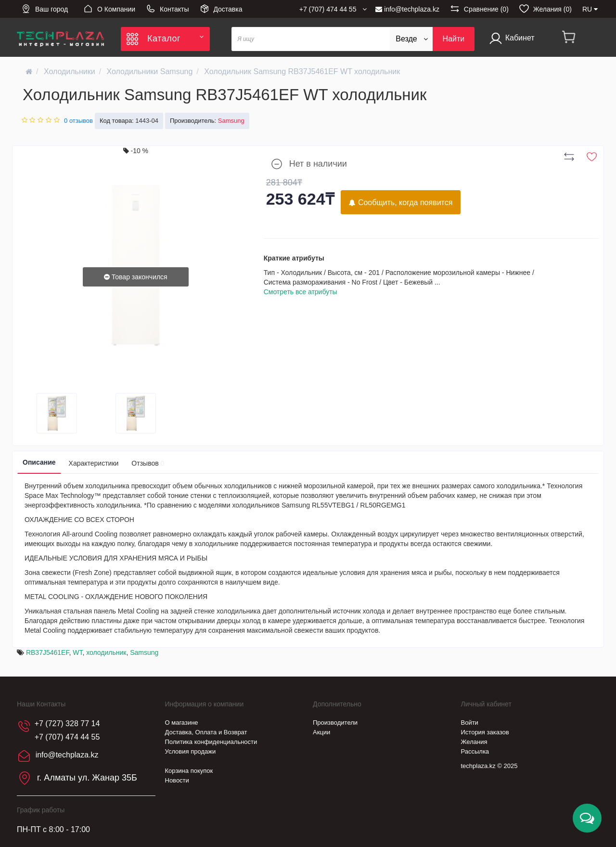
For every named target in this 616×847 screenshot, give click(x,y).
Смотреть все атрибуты (301, 292)
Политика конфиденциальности (211, 742)
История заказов (485, 732)
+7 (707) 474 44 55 (67, 737)
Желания (474, 742)
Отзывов (148, 463)
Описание (39, 462)
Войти (470, 723)
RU (590, 9)
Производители (335, 723)
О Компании (109, 9)
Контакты (167, 9)
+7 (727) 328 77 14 (67, 723)
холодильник (106, 652)
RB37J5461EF (48, 652)
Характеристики (94, 463)
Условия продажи (191, 751)
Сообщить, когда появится (401, 202)
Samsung (144, 652)
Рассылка (475, 751)
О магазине (182, 723)
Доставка (221, 9)
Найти (454, 39)
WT (77, 652)
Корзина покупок (189, 771)
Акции (321, 732)
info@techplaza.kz (407, 9)
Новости (177, 780)
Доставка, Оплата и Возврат (206, 732)
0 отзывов (78, 121)
